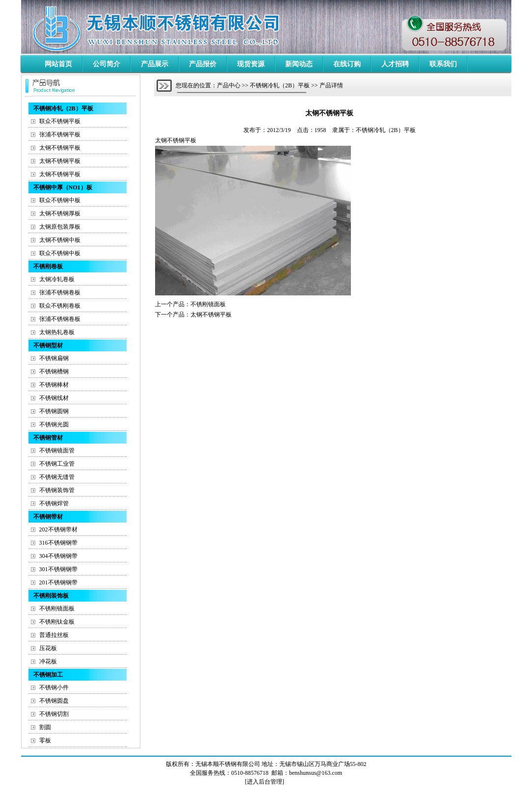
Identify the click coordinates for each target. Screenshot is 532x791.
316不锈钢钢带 (58, 543)
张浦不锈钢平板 (60, 134)
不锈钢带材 (48, 517)
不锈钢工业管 (57, 464)
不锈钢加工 (48, 675)
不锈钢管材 (48, 438)
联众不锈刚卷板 (60, 306)
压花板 (48, 648)
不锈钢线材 (54, 398)
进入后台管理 (265, 782)
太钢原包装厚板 (60, 227)
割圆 (45, 727)
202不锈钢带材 (58, 529)
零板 (45, 740)
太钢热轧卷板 (57, 332)
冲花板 (48, 661)
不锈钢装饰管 (57, 490)
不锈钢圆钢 (54, 411)
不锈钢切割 (54, 714)
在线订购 (347, 64)
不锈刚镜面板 (57, 608)
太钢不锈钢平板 (60, 148)
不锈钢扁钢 (54, 358)
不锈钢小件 (54, 687)
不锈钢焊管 (54, 503)
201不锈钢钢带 (58, 582)
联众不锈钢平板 (60, 121)
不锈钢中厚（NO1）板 (63, 187)
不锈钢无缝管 (57, 477)
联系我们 (443, 64)
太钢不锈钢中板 (60, 240)
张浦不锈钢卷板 (60, 292)
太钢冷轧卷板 (57, 279)
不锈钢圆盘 (54, 701)
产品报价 (203, 64)
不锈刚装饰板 (51, 596)
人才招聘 (395, 64)
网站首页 (58, 64)
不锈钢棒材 (54, 385)
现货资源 (251, 64)
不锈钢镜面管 (57, 450)
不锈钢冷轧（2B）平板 (63, 108)
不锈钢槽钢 (54, 371)
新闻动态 (299, 64)
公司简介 (106, 64)
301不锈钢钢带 (58, 569)
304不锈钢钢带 (58, 556)
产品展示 (155, 64)
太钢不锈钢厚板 (60, 213)
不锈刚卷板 (48, 266)
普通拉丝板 (54, 635)
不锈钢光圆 (54, 424)
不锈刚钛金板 (57, 622)
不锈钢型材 (48, 345)
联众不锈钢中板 (60, 200)
